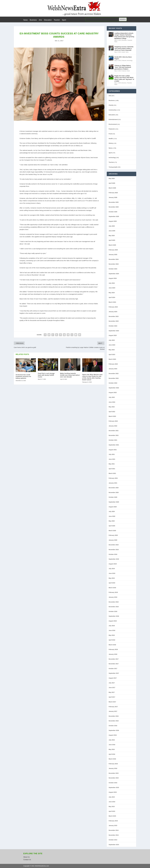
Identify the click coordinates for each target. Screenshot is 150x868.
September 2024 (114, 274)
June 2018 (112, 630)
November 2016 (114, 721)
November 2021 (114, 435)
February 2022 (113, 421)
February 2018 (113, 649)
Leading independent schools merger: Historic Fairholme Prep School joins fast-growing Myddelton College (124, 36)
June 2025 (112, 231)
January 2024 (113, 312)
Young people (113, 167)
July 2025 (112, 226)
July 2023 (112, 340)
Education (48, 20)
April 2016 (112, 754)
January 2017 (113, 711)
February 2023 (113, 364)
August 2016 (113, 735)
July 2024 (112, 283)
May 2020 (112, 521)
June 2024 (112, 288)
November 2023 (114, 321)
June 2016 (112, 745)
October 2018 (113, 611)
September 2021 (114, 445)
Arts (40, 20)
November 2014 (114, 835)
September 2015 (114, 788)
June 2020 (112, 516)
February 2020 (113, 535)
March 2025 (112, 245)
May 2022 (112, 407)
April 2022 (112, 412)
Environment (113, 124)
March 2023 (112, 359)
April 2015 (112, 811)
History (111, 143)
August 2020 (113, 507)
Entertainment (113, 119)
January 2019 (113, 597)
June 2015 (112, 802)
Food (110, 134)
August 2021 (113, 450)
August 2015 (113, 792)
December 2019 (114, 545)
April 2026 (112, 183)
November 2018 (114, 607)
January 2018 (113, 654)
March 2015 (112, 816)
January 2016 (113, 768)
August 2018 (113, 621)
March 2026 (112, 188)
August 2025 (113, 221)
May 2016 (112, 749)
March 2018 (112, 645)
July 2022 (112, 397)
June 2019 (112, 573)
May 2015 (112, 807)
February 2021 (113, 478)
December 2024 (114, 259)
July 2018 (112, 626)
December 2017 (114, 659)
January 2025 (113, 255)
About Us (26, 857)
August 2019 (113, 564)
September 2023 (114, 331)
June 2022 (112, 402)
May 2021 (112, 464)
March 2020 (112, 531)
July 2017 (112, 683)
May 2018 (112, 635)
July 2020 (112, 511)
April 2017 (112, 697)
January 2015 (113, 825)
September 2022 (114, 388)
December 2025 (114, 202)
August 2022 (113, 393)
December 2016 (114, 716)
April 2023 (112, 355)
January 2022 (113, 426)
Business (33, 20)
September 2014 (114, 845)
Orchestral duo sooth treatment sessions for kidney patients (23, 376)
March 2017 (112, 702)
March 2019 (112, 588)
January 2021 (113, 483)
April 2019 (112, 583)
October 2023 (113, 326)
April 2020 (112, 526)
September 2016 (114, 730)
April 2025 (112, 240)
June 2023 (112, 345)
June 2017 (112, 688)
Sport (64, 20)
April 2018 (112, 640)
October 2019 (113, 554)
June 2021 (112, 459)
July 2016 (112, 740)
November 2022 (114, 378)
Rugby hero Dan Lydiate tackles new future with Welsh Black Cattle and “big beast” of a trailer (124, 78)
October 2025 (113, 212)
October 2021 (113, 440)
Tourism (57, 20)
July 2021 (112, 454)
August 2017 (113, 678)
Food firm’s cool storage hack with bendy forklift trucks (46, 375)
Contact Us (27, 860)
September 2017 (114, 673)
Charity (111, 105)
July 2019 (112, 569)
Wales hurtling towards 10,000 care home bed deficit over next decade (70, 375)
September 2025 (114, 216)
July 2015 (112, 797)
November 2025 (114, 207)
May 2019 (112, 578)
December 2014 (114, 830)
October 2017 (113, 669)
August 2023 (113, 335)
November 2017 (114, 664)
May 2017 (112, 692)
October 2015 (113, 783)
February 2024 (113, 307)
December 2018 (114, 602)
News (25, 20)
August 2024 (113, 278)
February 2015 (113, 821)
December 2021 (114, 431)
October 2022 (113, 383)
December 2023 (114, 316)
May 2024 (112, 293)
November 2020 (114, 492)
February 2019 (113, 592)
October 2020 (113, 497)
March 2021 (112, 473)
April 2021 (112, 469)
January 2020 (113, 540)
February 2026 (113, 193)
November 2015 (114, 778)
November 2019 (114, 550)
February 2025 (113, 250)
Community (112, 110)
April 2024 (112, 297)
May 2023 (112, 350)
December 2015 (114, 773)
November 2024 (114, 264)
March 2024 (112, 302)
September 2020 (114, 502)
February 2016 (113, 764)
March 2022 (112, 416)
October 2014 (113, 840)
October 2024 (113, 269)
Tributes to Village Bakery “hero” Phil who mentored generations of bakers (123, 67)
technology (130, 61)
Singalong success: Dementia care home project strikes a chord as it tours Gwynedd (124, 48)
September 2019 (114, 559)
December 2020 (114, 488)
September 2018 (114, 616)
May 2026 (112, 178)
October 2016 (113, 726)
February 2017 (113, 707)
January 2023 (113, 369)
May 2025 (112, 236)
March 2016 (112, 759)
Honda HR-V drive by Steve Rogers (123, 58)
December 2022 (114, 374)
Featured (130, 40)
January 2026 (113, 197)
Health (123, 52)
